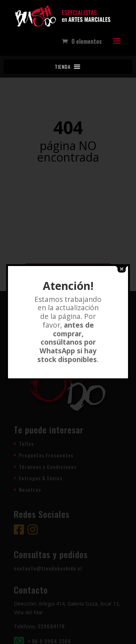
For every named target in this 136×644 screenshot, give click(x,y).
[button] (63, 67)
